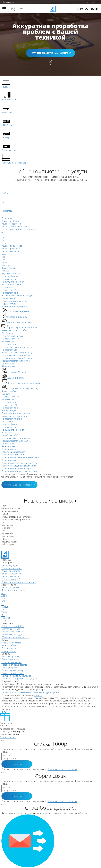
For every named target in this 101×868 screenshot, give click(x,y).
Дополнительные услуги (13, 590)
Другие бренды (52, 692)
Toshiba (5, 612)
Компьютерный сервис (12, 673)
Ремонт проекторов (11, 571)
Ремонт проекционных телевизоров (19, 582)
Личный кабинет (9, 645)
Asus (4, 599)
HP (3, 604)
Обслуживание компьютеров (15, 637)
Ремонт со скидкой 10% (13, 626)
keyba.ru (38, 695)
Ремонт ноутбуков (10, 565)
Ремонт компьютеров (12, 568)
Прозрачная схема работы (14, 665)
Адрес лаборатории (11, 656)
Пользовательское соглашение (29, 692)
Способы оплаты (9, 648)
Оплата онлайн (9, 651)
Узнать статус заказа (11, 643)
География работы (10, 668)
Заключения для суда (12, 634)
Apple (4, 596)
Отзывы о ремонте (10, 659)
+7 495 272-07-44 (87, 9)
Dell (3, 615)
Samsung (6, 618)
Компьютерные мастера (13, 670)
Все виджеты (8, 2)
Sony (4, 610)
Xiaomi (5, 621)
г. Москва (91, 2)
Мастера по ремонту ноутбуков (16, 676)
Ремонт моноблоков (11, 574)
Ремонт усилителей (11, 579)
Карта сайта (7, 692)
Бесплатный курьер (11, 629)
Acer (3, 593)
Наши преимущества (11, 662)
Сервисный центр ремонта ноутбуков (19, 679)
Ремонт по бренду (10, 587)
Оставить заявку (8, 737)
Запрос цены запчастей (13, 632)
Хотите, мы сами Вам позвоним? (19, 485)
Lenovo (5, 607)
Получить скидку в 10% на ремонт (50, 53)
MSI (3, 601)
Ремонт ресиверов (10, 576)
